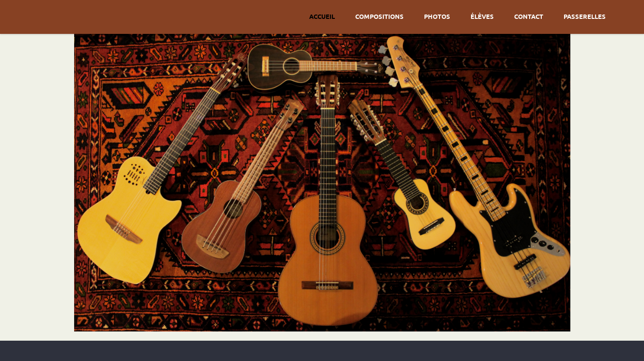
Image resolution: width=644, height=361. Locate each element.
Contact (529, 16)
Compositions (379, 16)
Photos (437, 16)
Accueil (322, 16)
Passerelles (585, 16)
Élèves (482, 16)
